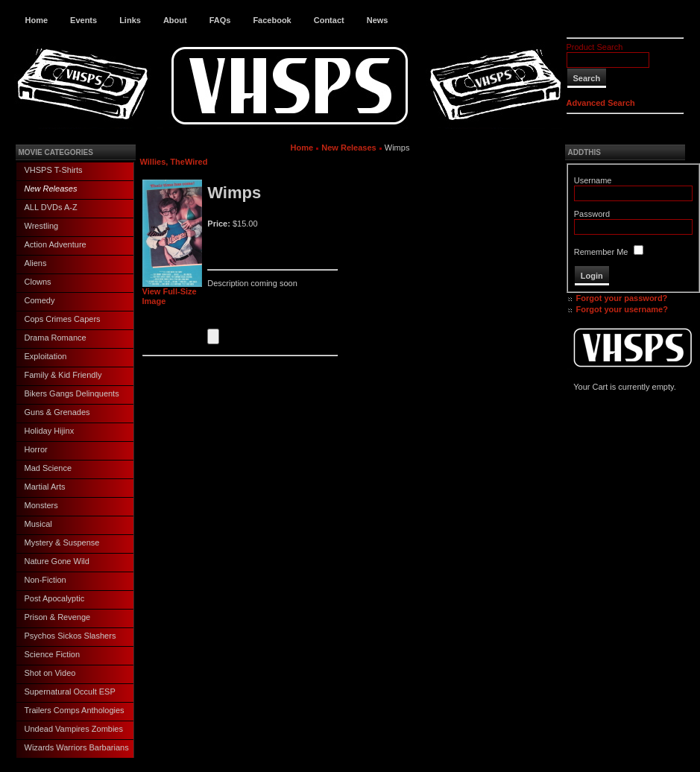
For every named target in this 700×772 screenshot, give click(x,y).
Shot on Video (50, 673)
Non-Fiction (45, 580)
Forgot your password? (622, 298)
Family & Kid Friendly (63, 375)
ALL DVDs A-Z (51, 207)
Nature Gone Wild (57, 561)
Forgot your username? (622, 309)
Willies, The (163, 162)
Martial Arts (45, 487)
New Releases (51, 189)
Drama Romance (56, 338)
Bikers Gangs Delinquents (72, 393)
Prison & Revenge (58, 617)
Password (592, 214)
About (175, 20)
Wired (196, 162)
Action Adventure (56, 244)
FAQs (220, 20)
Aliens (36, 263)
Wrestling (42, 226)
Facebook (272, 20)
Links (130, 20)
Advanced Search (601, 103)
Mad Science (48, 468)
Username (593, 180)
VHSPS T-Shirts (54, 170)
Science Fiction (53, 654)
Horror (36, 449)
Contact (329, 20)
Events (83, 20)
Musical (38, 524)
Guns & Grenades (57, 412)
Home (37, 20)
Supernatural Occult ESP (70, 692)
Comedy (40, 300)
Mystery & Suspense (62, 542)
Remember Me (601, 252)
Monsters (41, 505)
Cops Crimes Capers (63, 319)
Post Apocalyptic (55, 598)
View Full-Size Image (172, 292)
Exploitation (46, 356)
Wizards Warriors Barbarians (77, 747)
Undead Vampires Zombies (74, 729)
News (378, 20)
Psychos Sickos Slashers (70, 636)
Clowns (38, 282)
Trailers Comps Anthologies (75, 710)
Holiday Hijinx (50, 431)
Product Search (595, 47)
